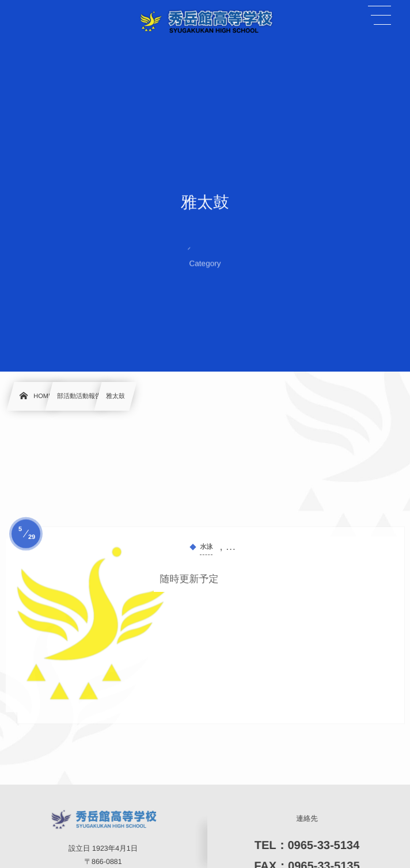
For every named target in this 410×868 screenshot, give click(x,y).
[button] (379, 16)
